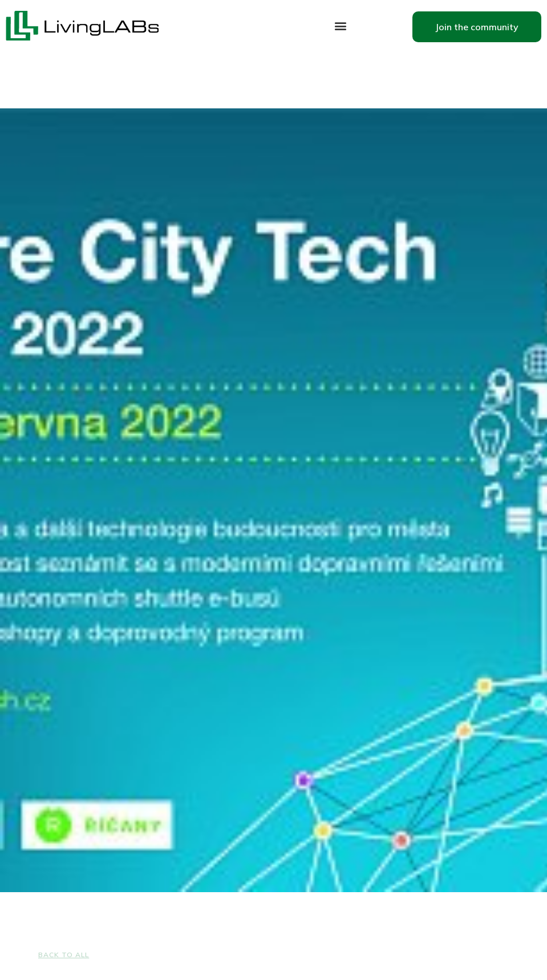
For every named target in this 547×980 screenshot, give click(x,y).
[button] (340, 26)
